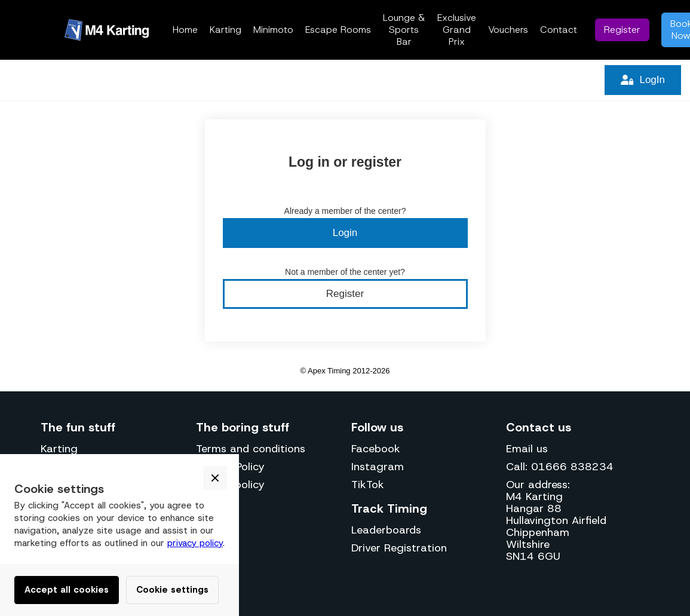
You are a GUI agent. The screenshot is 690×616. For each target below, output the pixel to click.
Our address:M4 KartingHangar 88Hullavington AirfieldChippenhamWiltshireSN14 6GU (556, 520)
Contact (559, 30)
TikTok (368, 485)
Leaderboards (386, 530)
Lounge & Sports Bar (404, 30)
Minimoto (273, 30)
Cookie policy (230, 485)
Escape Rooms (338, 30)
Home (185, 30)
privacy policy (195, 543)
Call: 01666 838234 (560, 467)
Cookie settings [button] (172, 590)
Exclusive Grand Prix (457, 30)
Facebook (376, 449)
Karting (226, 30)
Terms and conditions (251, 449)
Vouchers (508, 30)
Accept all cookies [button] (67, 590)
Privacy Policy (230, 467)
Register (622, 30)
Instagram (378, 467)
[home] (107, 30)
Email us (527, 449)
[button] (215, 478)
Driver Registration (399, 548)
